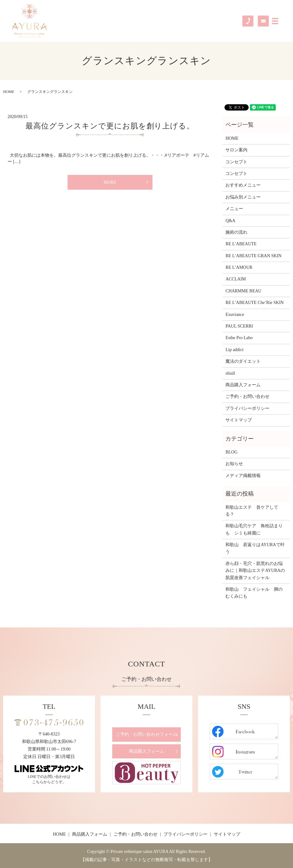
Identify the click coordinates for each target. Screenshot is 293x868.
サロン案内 (236, 150)
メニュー (234, 209)
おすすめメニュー (243, 185)
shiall (230, 373)
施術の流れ (236, 232)
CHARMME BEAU (243, 291)
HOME (9, 92)
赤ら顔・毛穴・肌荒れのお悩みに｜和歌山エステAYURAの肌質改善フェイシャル (255, 571)
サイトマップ (239, 420)
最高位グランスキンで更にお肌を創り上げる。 (110, 126)
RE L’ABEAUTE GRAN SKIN (253, 256)
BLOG (231, 452)
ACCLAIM (236, 279)
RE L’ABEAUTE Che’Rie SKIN (254, 303)
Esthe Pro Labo (239, 338)
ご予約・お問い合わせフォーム (146, 734)
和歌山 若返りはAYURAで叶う (255, 548)
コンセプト (236, 162)
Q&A (230, 221)
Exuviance (235, 315)
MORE (110, 182)
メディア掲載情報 (243, 476)
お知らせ (234, 464)
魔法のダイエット (243, 361)
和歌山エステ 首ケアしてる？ (252, 511)
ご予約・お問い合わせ (247, 396)
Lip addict (234, 350)
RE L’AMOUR (239, 267)
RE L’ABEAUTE (241, 244)
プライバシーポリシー (247, 408)
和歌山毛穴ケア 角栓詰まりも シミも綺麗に (254, 529)
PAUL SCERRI (239, 326)
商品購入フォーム (243, 385)
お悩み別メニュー (243, 197)
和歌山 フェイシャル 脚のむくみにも (254, 593)
